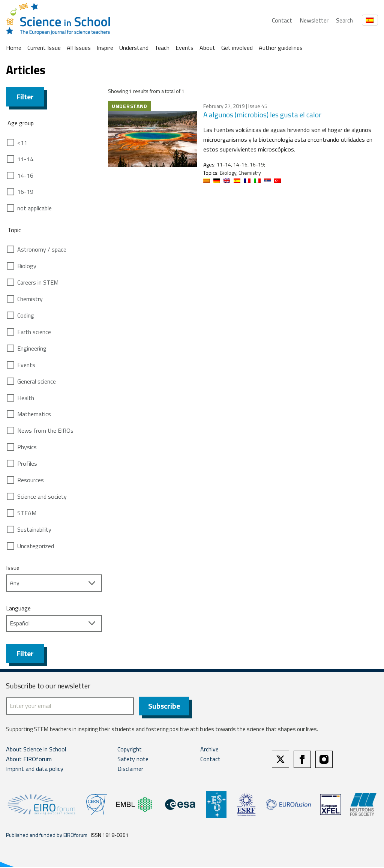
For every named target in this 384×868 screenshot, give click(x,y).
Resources (31, 480)
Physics (27, 447)
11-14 (25, 159)
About (207, 48)
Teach (162, 48)
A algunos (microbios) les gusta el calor (262, 115)
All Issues (79, 48)
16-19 (25, 192)
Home (14, 48)
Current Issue (44, 48)
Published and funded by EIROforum (47, 836)
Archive (209, 750)
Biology (27, 266)
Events (184, 48)
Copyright (130, 750)
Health (26, 398)
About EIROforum (29, 760)
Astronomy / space (42, 249)
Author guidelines (281, 48)
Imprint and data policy (35, 769)
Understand (134, 48)
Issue (13, 568)
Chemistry (30, 299)
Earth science (34, 332)
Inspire (105, 48)
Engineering (32, 348)
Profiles (27, 463)
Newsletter (314, 20)
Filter (25, 97)
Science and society (42, 496)
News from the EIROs (45, 430)
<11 (22, 142)
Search (344, 20)
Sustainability (34, 529)
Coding (26, 315)
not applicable (34, 208)
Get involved (237, 48)
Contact (282, 20)
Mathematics (34, 414)
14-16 (25, 175)
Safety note (133, 760)
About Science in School (36, 750)
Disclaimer (130, 769)
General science (37, 381)
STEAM (27, 513)
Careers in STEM (38, 282)
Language (18, 608)
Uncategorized (36, 546)
